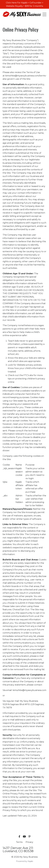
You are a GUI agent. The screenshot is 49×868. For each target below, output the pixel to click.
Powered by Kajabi (25, 861)
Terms (19, 842)
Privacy (29, 842)
